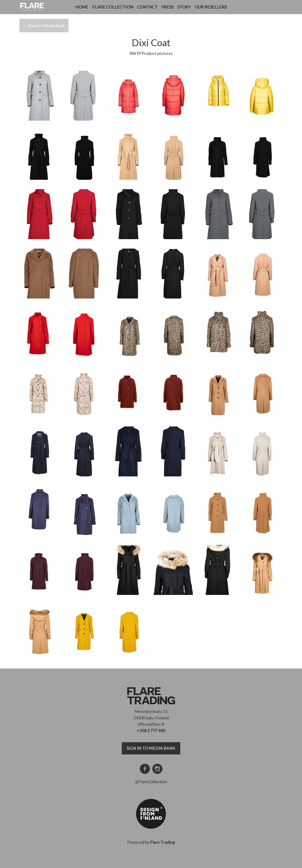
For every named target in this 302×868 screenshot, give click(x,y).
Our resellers (211, 7)
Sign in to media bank (151, 748)
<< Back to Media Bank (44, 25)
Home (82, 7)
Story (184, 7)
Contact (147, 7)
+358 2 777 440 (151, 730)
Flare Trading (162, 842)
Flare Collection (113, 7)
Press (168, 7)
